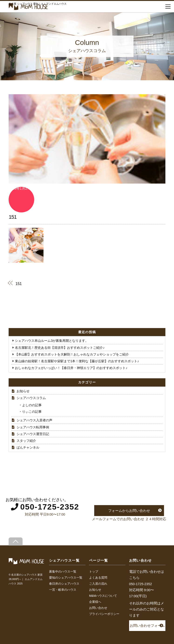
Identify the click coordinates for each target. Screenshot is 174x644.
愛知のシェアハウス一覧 (66, 578)
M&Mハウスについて (103, 596)
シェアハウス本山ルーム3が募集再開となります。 (52, 341)
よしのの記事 (32, 405)
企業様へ (95, 602)
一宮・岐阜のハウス (63, 590)
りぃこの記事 (32, 412)
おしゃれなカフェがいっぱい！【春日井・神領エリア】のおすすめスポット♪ (71, 368)
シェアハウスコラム (31, 398)
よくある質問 (98, 578)
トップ (94, 572)
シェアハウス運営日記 (33, 434)
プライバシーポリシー (104, 614)
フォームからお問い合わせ (129, 511)
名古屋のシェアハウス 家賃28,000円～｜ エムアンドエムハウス (26, 579)
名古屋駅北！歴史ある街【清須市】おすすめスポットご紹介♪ (60, 348)
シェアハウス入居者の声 (34, 420)
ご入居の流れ (98, 584)
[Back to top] (16, 542)
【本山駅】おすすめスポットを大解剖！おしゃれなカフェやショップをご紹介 (72, 354)
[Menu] (168, 7)
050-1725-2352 (50, 507)
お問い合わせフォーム (147, 626)
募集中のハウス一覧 (63, 572)
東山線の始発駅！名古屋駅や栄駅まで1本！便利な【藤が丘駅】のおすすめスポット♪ (77, 361)
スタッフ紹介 (26, 441)
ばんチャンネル (28, 447)
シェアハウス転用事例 (33, 427)
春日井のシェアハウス (64, 584)
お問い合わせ (98, 608)
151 (13, 217)
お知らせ (23, 391)
